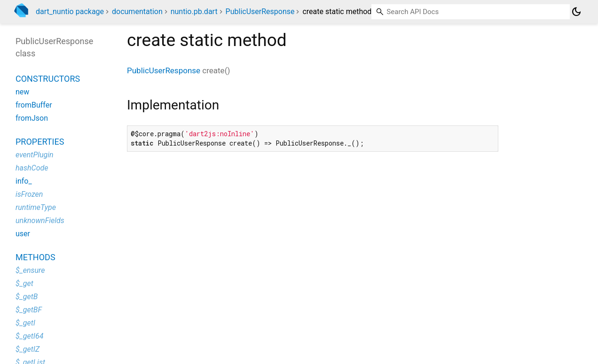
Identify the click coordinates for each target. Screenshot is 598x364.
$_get (24, 283)
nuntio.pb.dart (194, 12)
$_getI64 (29, 336)
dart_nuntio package (70, 12)
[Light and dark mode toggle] (576, 12)
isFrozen (29, 194)
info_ (24, 181)
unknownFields (40, 221)
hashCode (32, 168)
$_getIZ (28, 349)
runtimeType (36, 207)
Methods (35, 257)
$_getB (27, 297)
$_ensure (30, 270)
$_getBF (29, 310)
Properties (40, 142)
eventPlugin (35, 155)
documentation (137, 12)
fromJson (32, 118)
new (22, 92)
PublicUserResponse (260, 12)
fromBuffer (34, 105)
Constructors (48, 79)
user (23, 234)
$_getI (25, 323)
